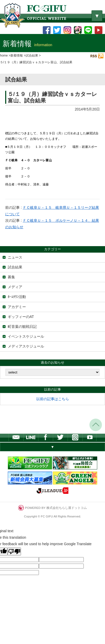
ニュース (15, 257)
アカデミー (17, 307)
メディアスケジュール (26, 346)
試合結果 (15, 267)
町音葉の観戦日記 (22, 327)
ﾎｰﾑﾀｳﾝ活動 (17, 297)
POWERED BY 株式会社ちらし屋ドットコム (52, 508)
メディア (15, 287)
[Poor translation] (14, 552)
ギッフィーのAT (21, 317)
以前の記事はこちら (53, 399)
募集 (11, 277)
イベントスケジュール (26, 336)
